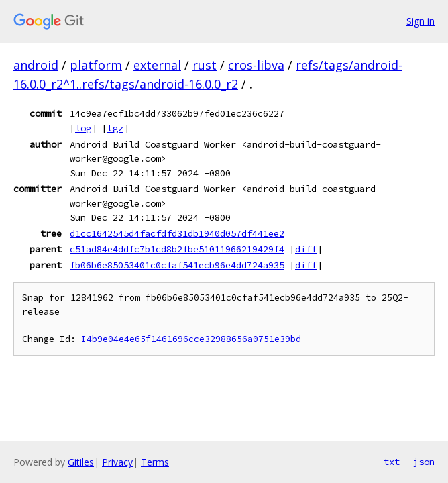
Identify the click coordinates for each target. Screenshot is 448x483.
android (36, 65)
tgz (115, 128)
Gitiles (81, 462)
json (424, 462)
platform (96, 65)
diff (306, 249)
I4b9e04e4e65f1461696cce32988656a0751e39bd (191, 339)
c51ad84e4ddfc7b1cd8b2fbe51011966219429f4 (177, 249)
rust (205, 65)
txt (392, 462)
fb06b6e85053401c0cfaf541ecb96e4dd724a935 (177, 265)
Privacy (117, 462)
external (157, 65)
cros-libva (256, 65)
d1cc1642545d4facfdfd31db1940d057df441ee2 (177, 233)
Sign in (421, 21)
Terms (155, 462)
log (83, 128)
